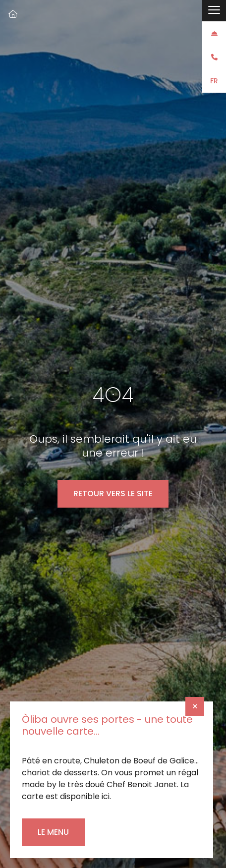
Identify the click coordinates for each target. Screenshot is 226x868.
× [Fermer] (195, 706)
